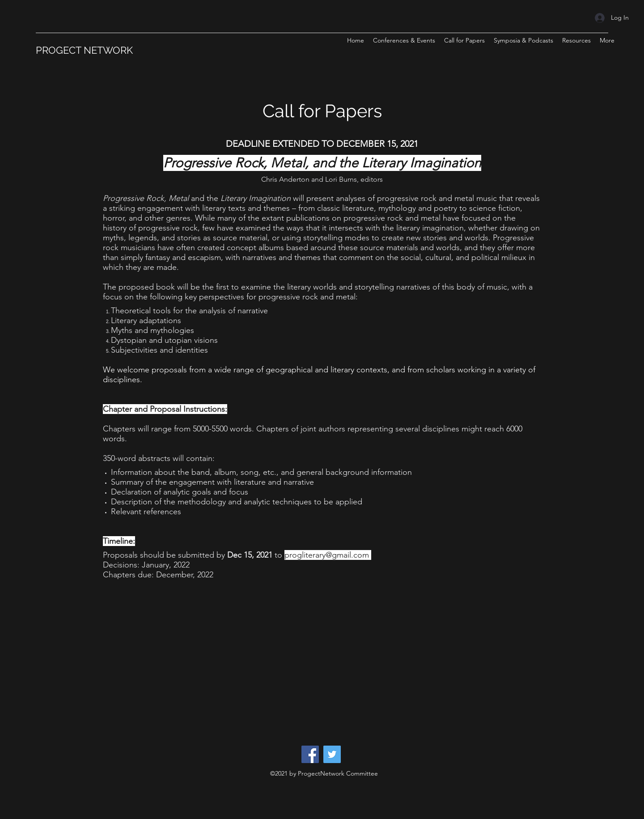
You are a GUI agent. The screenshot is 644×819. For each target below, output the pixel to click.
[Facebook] (310, 754)
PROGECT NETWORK (84, 50)
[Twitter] (332, 754)
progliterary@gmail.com (327, 555)
